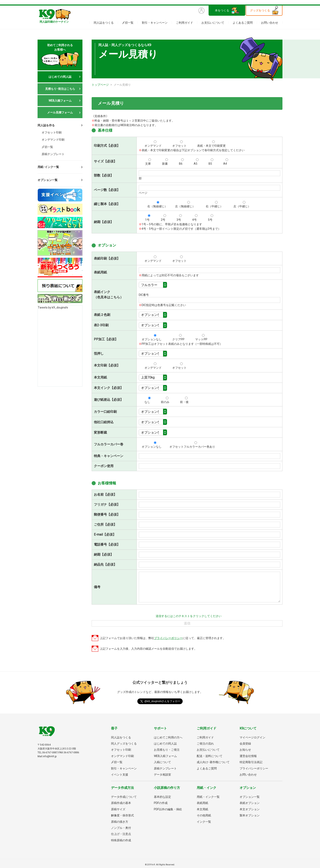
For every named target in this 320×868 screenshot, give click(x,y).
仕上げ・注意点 (121, 834)
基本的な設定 (162, 797)
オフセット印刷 (52, 132)
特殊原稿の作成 (121, 840)
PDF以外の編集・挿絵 (168, 809)
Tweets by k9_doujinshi (53, 305)
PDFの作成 (161, 803)
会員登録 (245, 744)
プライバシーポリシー (168, 638)
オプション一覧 (48, 178)
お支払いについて (213, 23)
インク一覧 (204, 822)
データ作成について (124, 797)
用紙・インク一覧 (208, 797)
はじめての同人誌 (60, 77)
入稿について (162, 762)
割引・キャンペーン (155, 23)
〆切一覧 (128, 23)
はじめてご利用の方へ (168, 737)
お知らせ (245, 750)
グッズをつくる (260, 10)
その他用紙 (204, 815)
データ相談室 (162, 775)
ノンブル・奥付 (121, 828)
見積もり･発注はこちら (60, 89)
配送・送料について (210, 756)
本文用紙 (202, 809)
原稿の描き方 (120, 822)
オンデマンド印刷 (53, 139)
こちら (115, 297)
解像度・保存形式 (122, 815)
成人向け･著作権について (213, 762)
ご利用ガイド (184, 23)
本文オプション (250, 809)
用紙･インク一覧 (48, 165)
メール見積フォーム (60, 112)
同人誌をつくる (104, 23)
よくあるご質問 (243, 23)
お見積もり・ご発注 (167, 750)
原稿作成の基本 (121, 803)
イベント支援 (120, 775)
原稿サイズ (118, 809)
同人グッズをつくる (124, 744)
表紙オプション (250, 803)
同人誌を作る (46, 125)
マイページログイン (252, 737)
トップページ (100, 85)
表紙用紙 (202, 803)
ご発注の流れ (205, 744)
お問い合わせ (270, 23)
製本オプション (250, 815)
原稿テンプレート (53, 152)
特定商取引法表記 (251, 762)
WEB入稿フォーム (60, 101)
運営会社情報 (248, 756)
